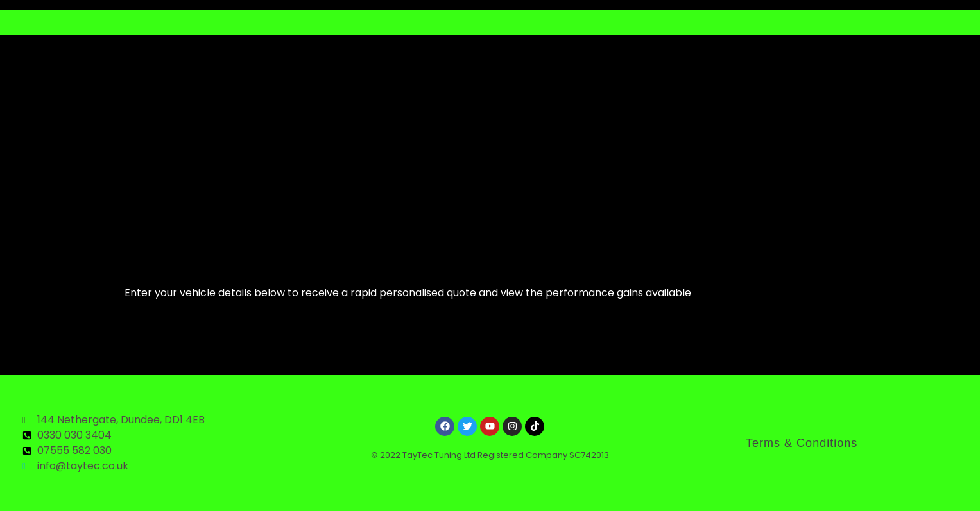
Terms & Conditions (802, 443)
